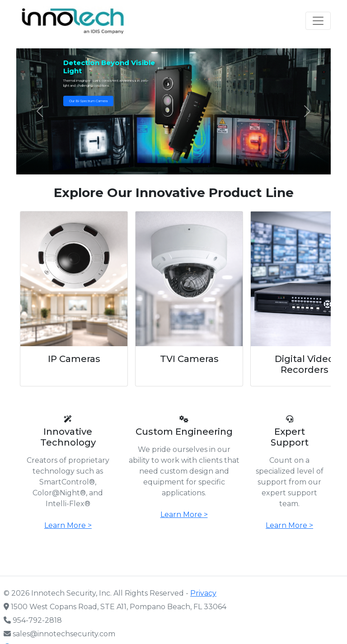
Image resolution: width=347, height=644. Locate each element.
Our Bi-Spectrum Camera (88, 101)
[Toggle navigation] (318, 21)
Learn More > (68, 525)
